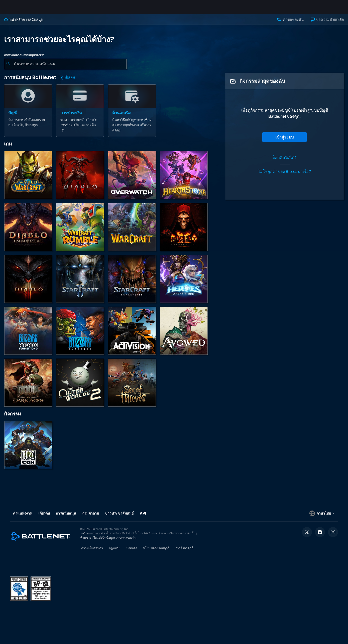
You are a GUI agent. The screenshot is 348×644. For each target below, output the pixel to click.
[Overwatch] (132, 179)
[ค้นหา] (8, 68)
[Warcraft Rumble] (80, 231)
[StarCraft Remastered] (132, 283)
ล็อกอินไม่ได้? (285, 162)
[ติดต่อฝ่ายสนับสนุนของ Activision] (132, 335)
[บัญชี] (28, 115)
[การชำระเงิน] (80, 115)
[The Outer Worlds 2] (80, 387)
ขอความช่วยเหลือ (327, 24)
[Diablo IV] (80, 179)
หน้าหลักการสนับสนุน (24, 24)
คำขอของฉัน (290, 24)
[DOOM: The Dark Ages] (28, 387)
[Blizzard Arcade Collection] (28, 335)
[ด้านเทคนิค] (132, 115)
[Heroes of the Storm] (184, 283)
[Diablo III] (28, 283)
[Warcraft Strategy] (132, 231)
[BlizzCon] (28, 449)
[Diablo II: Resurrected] (184, 231)
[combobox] (65, 68)
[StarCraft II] (80, 283)
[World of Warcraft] (28, 179)
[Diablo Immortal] (28, 231)
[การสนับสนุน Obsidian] (184, 335)
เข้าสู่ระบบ (284, 141)
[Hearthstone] (184, 179)
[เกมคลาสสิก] (80, 335)
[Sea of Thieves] (132, 387)
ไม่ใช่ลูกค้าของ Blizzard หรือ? (285, 175)
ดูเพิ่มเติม (68, 81)
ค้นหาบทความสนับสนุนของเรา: (25, 59)
